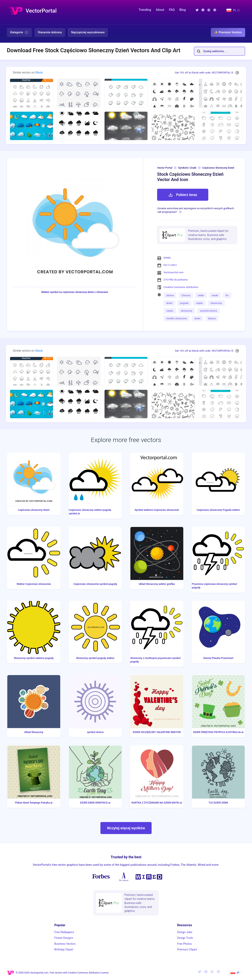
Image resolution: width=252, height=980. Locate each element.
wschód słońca (208, 311)
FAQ (172, 10)
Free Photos (184, 944)
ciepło (199, 303)
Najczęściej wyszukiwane (88, 32)
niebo (201, 295)
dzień (169, 303)
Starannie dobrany (50, 32)
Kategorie (19, 33)
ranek (215, 295)
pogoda (184, 303)
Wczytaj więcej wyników (126, 828)
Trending (145, 10)
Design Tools (185, 938)
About (160, 10)
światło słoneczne (176, 318)
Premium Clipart (187, 949)
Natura (212, 318)
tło (227, 295)
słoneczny (216, 303)
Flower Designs (64, 938)
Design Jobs (185, 932)
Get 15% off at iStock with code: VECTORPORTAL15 (204, 73)
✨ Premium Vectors (228, 32)
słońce (170, 295)
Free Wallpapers (64, 932)
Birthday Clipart (64, 949)
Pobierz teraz (183, 195)
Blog (183, 10)
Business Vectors (65, 944)
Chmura (186, 295)
